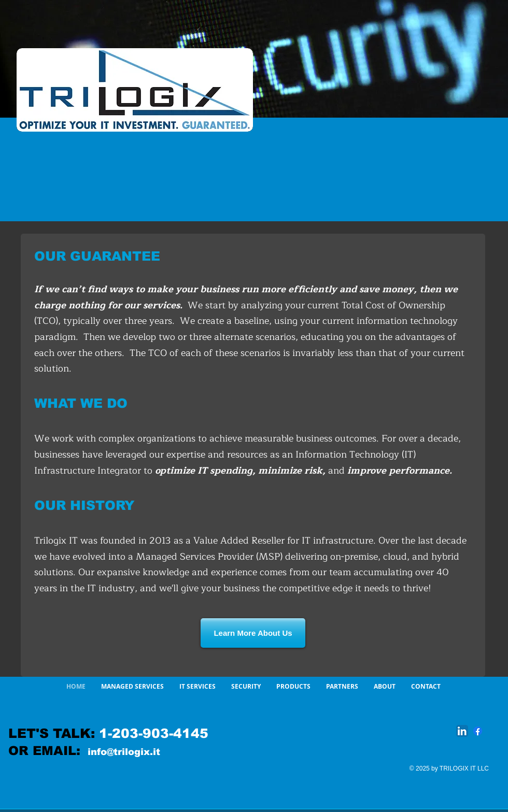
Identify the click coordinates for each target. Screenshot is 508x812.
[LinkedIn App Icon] (462, 731)
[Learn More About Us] (253, 633)
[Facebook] (478, 731)
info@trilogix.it (124, 752)
